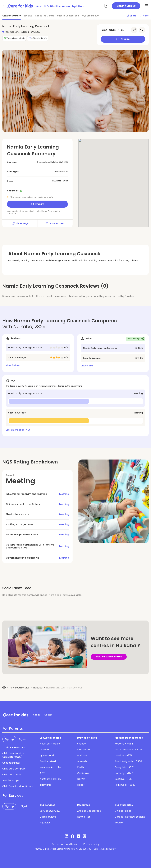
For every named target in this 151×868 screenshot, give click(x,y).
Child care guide (12, 775)
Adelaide (82, 761)
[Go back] (4, 6)
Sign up (9, 739)
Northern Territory (51, 779)
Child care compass (14, 769)
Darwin (81, 779)
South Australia (49, 761)
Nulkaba (38, 688)
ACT (42, 773)
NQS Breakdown (90, 16)
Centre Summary (12, 16)
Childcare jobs (123, 811)
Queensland (47, 755)
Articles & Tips (11, 780)
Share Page (20, 223)
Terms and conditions (64, 844)
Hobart (81, 785)
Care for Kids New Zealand (130, 817)
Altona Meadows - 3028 (128, 750)
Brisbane (82, 755)
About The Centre (45, 16)
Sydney (81, 744)
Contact (49, 715)
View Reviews (13, 365)
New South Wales (19, 688)
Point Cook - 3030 (125, 785)
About (36, 715)
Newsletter (84, 817)
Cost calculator (11, 763)
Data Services (48, 817)
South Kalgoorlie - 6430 (128, 761)
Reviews (28, 16)
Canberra (83, 773)
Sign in (23, 739)
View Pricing (87, 366)
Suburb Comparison (68, 16)
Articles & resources (89, 811)
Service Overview (50, 811)
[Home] (4, 688)
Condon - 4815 (123, 755)
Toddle (119, 823)
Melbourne (84, 750)
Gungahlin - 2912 (124, 767)
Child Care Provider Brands (18, 786)
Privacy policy (91, 844)
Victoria (44, 750)
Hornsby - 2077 (124, 773)
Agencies (45, 823)
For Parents (13, 728)
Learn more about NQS (18, 430)
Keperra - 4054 (124, 744)
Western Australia (50, 767)
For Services (13, 796)
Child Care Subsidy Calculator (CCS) (13, 755)
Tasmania (45, 785)
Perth (81, 767)
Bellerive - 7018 (123, 779)
